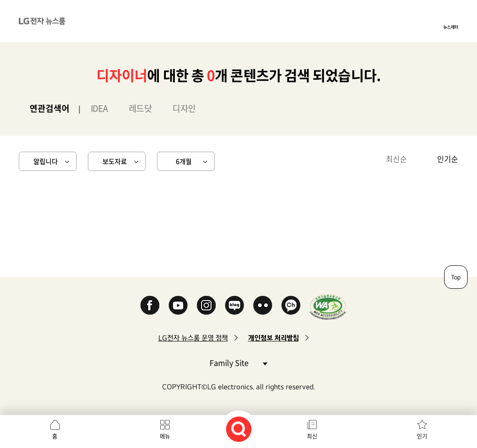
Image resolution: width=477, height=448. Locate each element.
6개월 (184, 161)
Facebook (150, 305)
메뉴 (165, 436)
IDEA (99, 108)
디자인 (184, 108)
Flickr (263, 305)
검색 (239, 429)
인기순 (448, 159)
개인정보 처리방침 (274, 338)
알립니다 (46, 161)
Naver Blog (235, 305)
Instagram (206, 305)
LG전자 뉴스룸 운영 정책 (193, 338)
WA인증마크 (328, 307)
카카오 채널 (291, 305)
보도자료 (115, 161)
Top (456, 277)
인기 (422, 436)
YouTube (178, 305)
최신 (312, 436)
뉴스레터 (451, 27)
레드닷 (141, 108)
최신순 (396, 159)
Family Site (238, 362)
